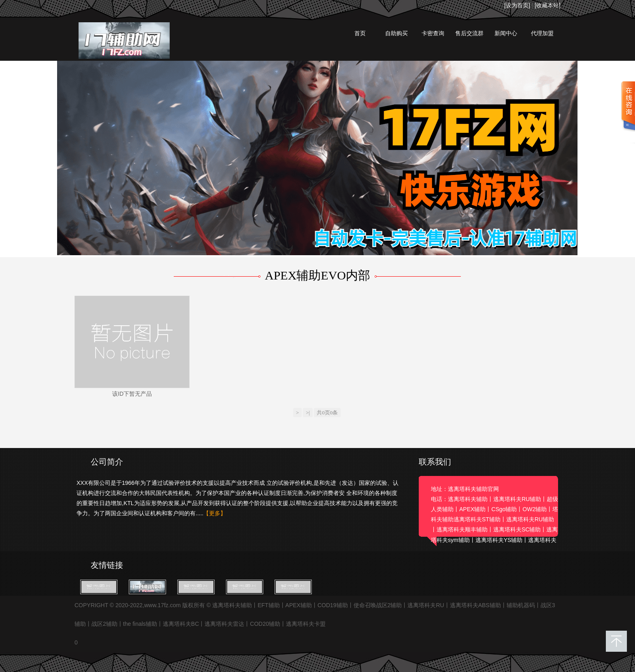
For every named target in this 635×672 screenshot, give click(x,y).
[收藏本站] (548, 5)
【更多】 (215, 513)
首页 (360, 33)
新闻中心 (506, 33)
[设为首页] (517, 5)
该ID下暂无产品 (132, 394)
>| (308, 413)
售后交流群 (469, 33)
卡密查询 (433, 33)
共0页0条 (327, 413)
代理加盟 (542, 33)
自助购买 (396, 33)
